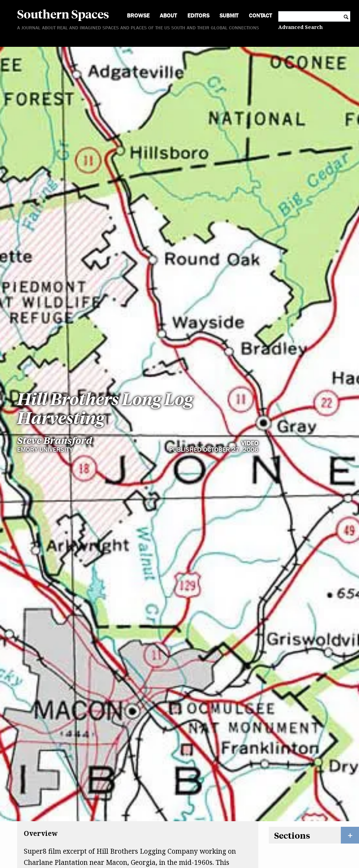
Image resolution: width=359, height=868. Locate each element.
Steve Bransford (55, 366)
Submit (229, 16)
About (168, 16)
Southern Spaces (63, 14)
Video (250, 369)
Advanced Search (300, 27)
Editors (198, 16)
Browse (138, 16)
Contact (260, 16)
